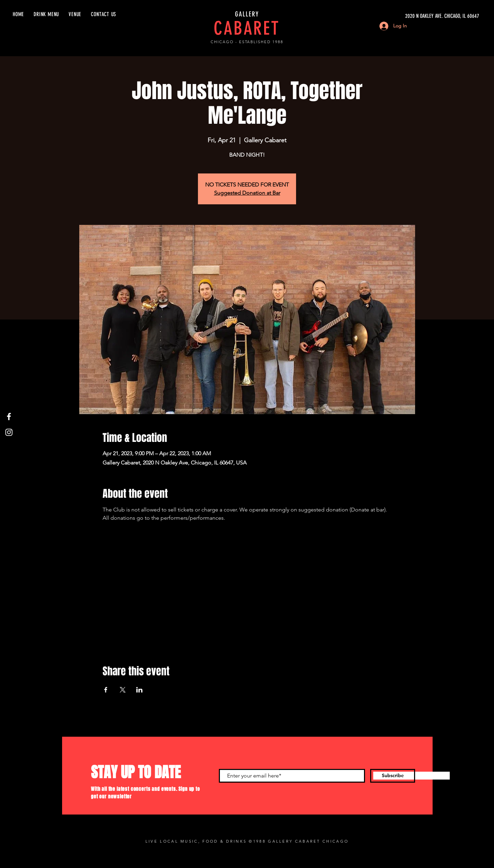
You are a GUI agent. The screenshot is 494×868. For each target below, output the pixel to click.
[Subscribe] (393, 776)
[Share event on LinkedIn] (139, 690)
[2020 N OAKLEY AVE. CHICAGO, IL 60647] (414, 16)
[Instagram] (9, 432)
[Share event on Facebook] (106, 690)
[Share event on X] (123, 690)
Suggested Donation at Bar (247, 193)
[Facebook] (9, 417)
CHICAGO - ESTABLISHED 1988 (247, 42)
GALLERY (247, 14)
